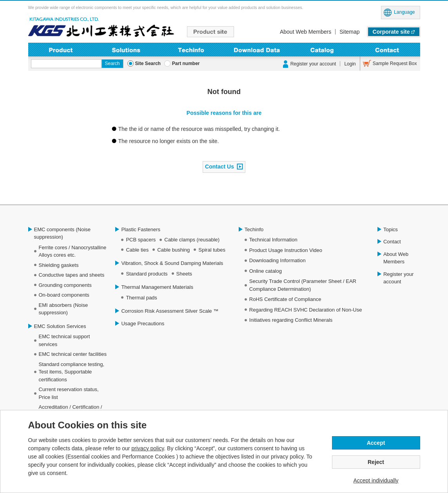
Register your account (313, 64)
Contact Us (219, 166)
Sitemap (349, 32)
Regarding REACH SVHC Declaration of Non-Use (306, 310)
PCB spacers (141, 240)
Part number (186, 63)
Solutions (126, 50)
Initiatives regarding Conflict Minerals (291, 320)
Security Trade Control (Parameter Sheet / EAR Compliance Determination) (303, 285)
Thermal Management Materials (157, 287)
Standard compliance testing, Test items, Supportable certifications (72, 372)
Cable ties (137, 250)
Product (61, 50)
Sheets (184, 274)
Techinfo (191, 50)
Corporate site (391, 32)
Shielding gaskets (59, 265)
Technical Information (273, 240)
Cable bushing (173, 250)
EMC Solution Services (60, 326)
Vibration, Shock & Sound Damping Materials (172, 263)
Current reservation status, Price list (69, 393)
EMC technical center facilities (73, 354)
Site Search (148, 63)
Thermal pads (141, 298)
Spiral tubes (212, 250)
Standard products (147, 274)
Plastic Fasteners (141, 229)
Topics (391, 229)
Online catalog (266, 271)
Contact (387, 50)
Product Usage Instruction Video (286, 250)
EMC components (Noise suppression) (63, 233)
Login (350, 64)
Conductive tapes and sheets (72, 275)
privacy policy (148, 448)
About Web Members (306, 32)
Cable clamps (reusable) (192, 240)
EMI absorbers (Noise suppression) (63, 309)
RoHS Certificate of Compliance (285, 299)
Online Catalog (322, 50)
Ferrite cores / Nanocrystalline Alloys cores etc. (73, 251)
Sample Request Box (395, 63)
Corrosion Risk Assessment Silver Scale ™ (170, 311)
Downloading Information (257, 50)
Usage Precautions (143, 324)
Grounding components (65, 285)
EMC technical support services (64, 340)
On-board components (64, 295)
